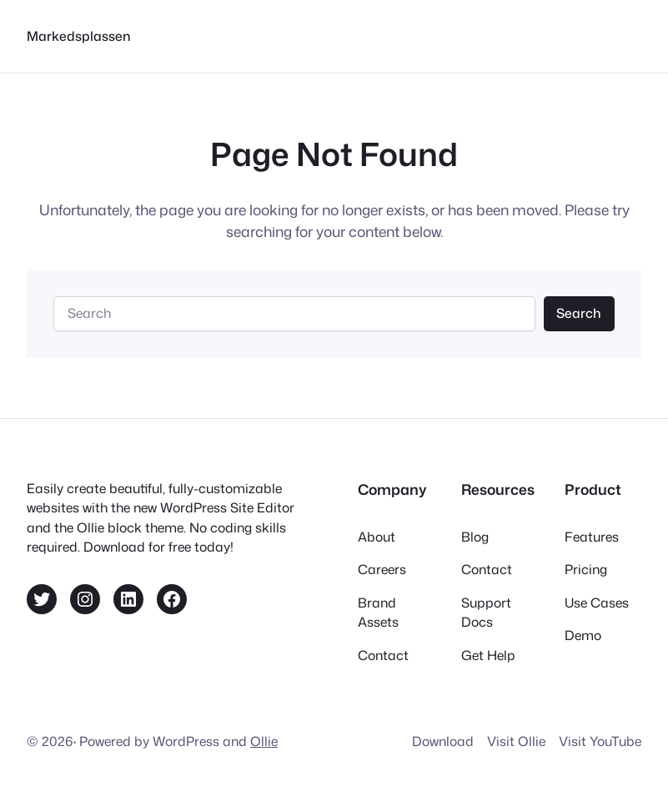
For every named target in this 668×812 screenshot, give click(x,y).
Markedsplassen (79, 36)
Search (579, 313)
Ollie (264, 741)
